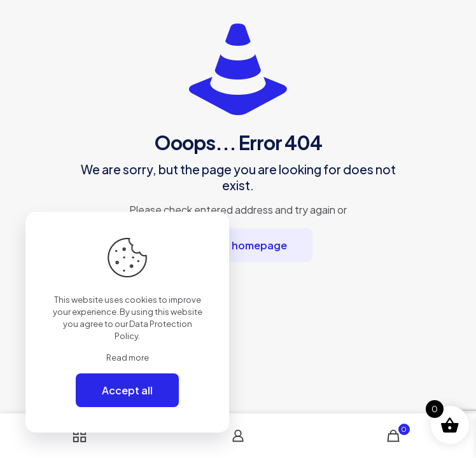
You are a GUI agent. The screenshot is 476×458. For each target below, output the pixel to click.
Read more (128, 357)
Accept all (127, 390)
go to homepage (245, 245)
